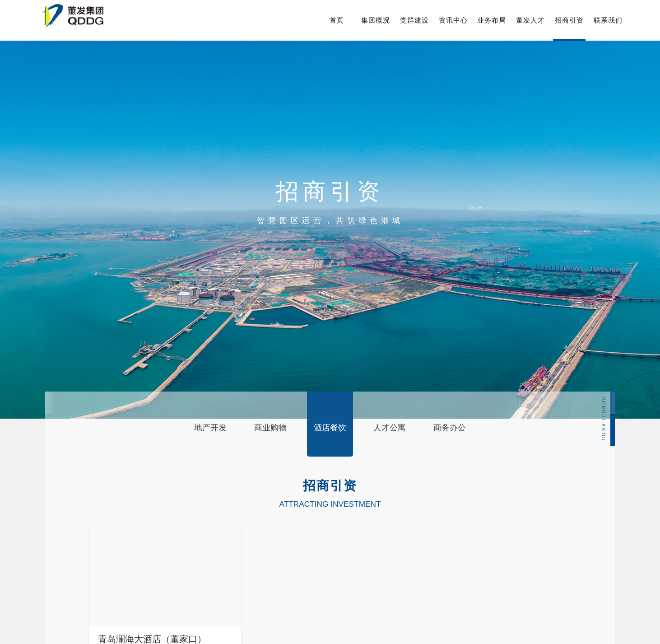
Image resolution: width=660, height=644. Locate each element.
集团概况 (376, 20)
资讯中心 (453, 20)
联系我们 (608, 20)
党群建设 (414, 20)
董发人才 (530, 20)
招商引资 (569, 20)
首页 (337, 20)
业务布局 (492, 20)
